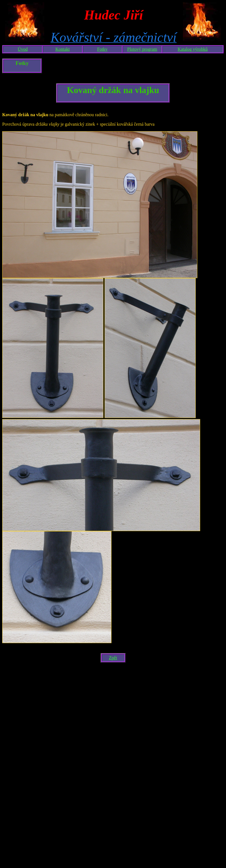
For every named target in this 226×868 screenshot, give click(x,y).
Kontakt (63, 49)
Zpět (113, 658)
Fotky (102, 49)
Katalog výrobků (193, 49)
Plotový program (142, 49)
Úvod (23, 49)
